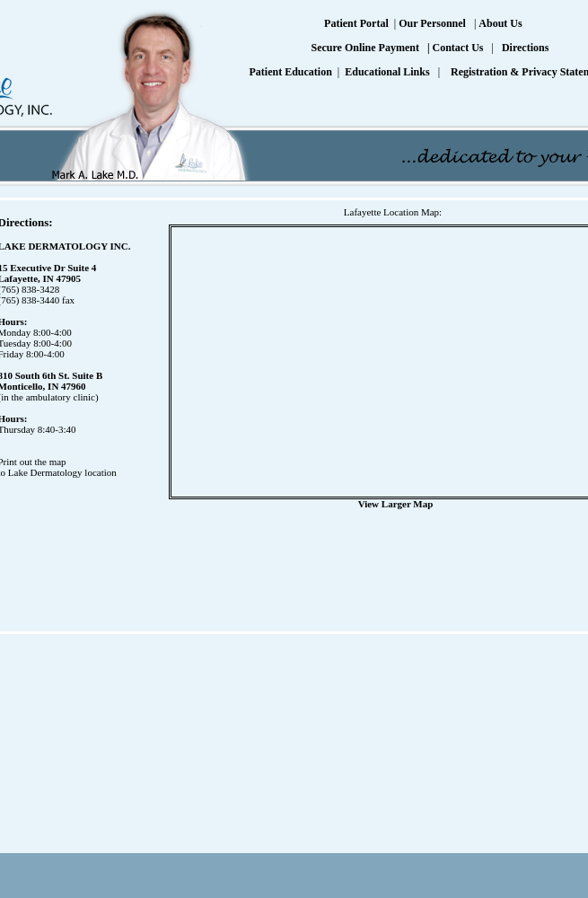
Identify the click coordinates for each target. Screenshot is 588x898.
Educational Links (387, 72)
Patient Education (291, 72)
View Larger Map (396, 504)
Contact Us (458, 48)
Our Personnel (432, 23)
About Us (500, 23)
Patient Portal (356, 23)
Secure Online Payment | (371, 48)
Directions (525, 48)
